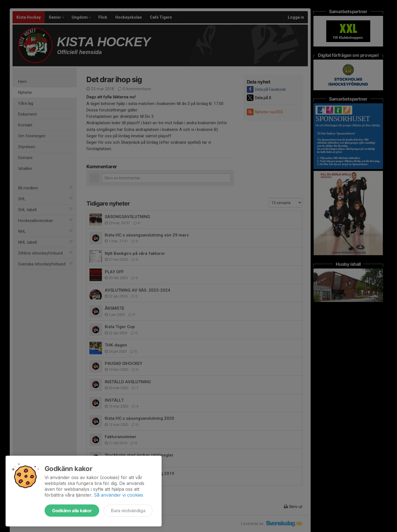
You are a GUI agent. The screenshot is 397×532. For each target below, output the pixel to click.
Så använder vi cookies (119, 495)
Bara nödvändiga (128, 511)
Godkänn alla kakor (72, 511)
